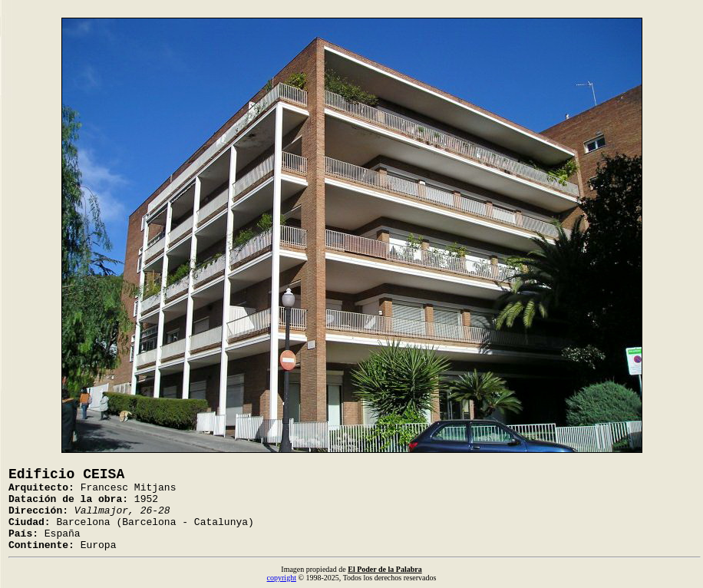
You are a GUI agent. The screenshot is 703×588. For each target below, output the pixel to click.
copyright (282, 578)
